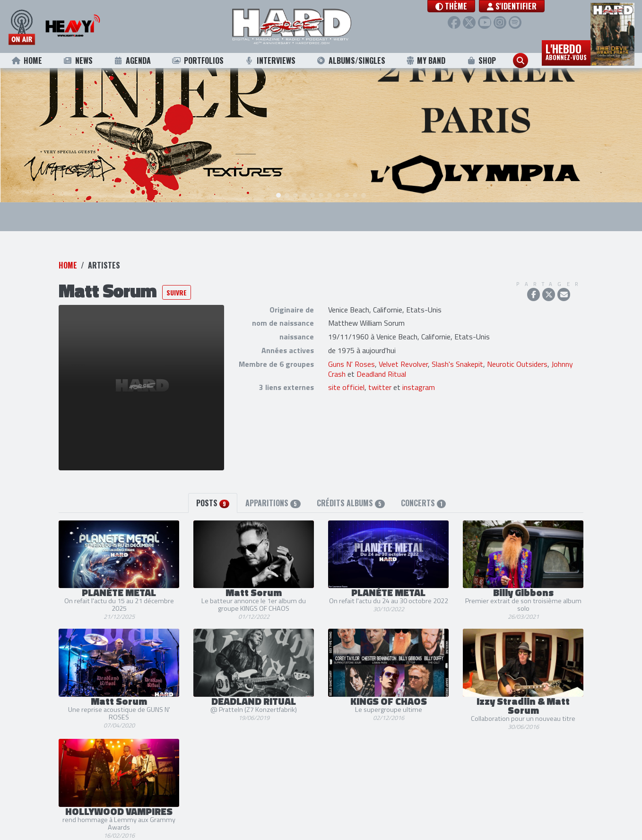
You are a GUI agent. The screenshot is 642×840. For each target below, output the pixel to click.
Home (27, 61)
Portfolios (198, 61)
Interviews (270, 61)
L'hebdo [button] (566, 51)
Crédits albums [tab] (351, 488)
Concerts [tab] (423, 488)
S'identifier (517, 6)
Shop (481, 61)
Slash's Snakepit (457, 349)
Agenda (132, 61)
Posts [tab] (213, 488)
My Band (426, 61)
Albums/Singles (351, 61)
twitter (380, 372)
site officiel (346, 372)
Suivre (177, 277)
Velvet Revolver (403, 349)
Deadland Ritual (381, 359)
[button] (457, 6)
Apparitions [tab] (273, 488)
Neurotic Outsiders (517, 349)
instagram (419, 372)
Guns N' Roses (351, 349)
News (78, 61)
